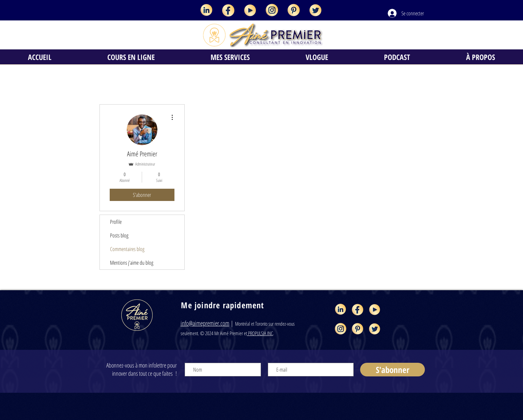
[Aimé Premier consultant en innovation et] (206, 10)
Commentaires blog (127, 249)
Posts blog (119, 235)
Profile (116, 222)
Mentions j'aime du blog (132, 263)
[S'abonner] (393, 370)
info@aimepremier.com (205, 323)
